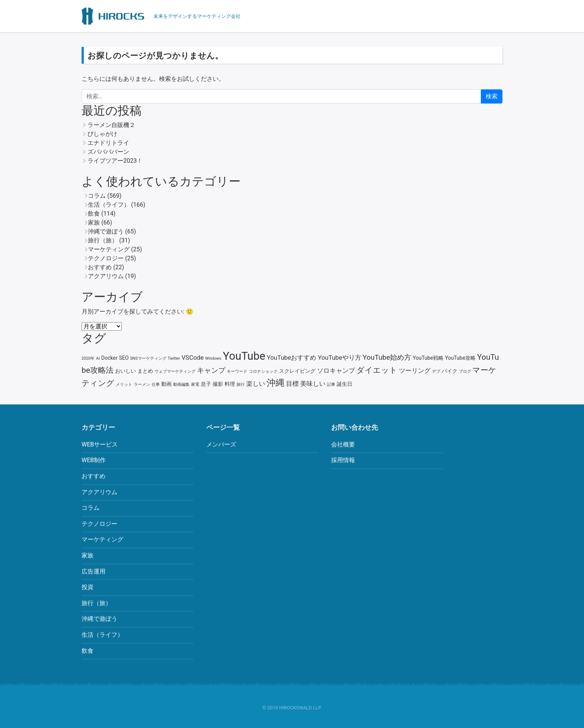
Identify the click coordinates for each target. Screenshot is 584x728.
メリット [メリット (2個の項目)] (124, 384)
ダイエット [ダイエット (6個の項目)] (377, 370)
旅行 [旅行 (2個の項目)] (241, 384)
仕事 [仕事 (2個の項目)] (156, 384)
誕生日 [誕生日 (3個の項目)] (345, 384)
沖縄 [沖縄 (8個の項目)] (276, 383)
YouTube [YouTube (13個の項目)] (244, 356)
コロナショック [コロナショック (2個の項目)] (263, 371)
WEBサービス (100, 444)
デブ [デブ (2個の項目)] (436, 371)
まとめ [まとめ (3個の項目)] (145, 371)
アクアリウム (106, 276)
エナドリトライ (108, 143)
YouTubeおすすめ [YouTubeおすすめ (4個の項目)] (291, 357)
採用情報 (343, 460)
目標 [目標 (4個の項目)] (292, 384)
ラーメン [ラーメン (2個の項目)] (142, 384)
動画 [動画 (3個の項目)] (166, 384)
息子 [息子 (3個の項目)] (206, 384)
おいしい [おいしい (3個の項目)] (126, 371)
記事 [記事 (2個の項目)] (331, 384)
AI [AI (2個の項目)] (98, 358)
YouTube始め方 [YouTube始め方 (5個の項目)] (387, 357)
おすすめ (100, 267)
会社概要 (343, 444)
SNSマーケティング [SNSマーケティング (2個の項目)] (148, 358)
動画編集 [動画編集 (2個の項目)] (181, 384)
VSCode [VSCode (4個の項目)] (193, 357)
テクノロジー (106, 258)
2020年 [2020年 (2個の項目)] (88, 358)
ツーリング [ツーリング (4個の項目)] (415, 371)
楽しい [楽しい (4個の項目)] (256, 384)
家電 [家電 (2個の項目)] (195, 384)
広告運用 (93, 571)
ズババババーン (108, 152)
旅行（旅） (103, 240)
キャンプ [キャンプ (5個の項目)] (211, 370)
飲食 (94, 214)
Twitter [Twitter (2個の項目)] (174, 358)
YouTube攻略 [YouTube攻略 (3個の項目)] (460, 358)
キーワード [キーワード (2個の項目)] (237, 371)
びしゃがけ (102, 134)
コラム (97, 196)
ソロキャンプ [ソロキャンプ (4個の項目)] (336, 371)
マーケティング (109, 249)
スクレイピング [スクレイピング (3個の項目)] (297, 371)
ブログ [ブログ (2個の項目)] (465, 371)
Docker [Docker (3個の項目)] (110, 358)
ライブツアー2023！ (115, 161)
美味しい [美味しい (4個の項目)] (313, 384)
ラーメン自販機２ (111, 125)
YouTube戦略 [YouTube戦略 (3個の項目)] (428, 358)
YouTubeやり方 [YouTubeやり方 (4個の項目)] (339, 357)
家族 (94, 222)
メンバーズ (221, 444)
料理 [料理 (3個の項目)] (230, 384)
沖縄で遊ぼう (106, 231)
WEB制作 (94, 460)
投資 (88, 587)
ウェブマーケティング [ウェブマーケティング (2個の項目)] (175, 371)
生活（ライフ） (109, 205)
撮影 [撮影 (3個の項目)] (218, 384)
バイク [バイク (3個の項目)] (450, 371)
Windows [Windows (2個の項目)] (213, 358)
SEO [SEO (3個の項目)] (124, 358)
